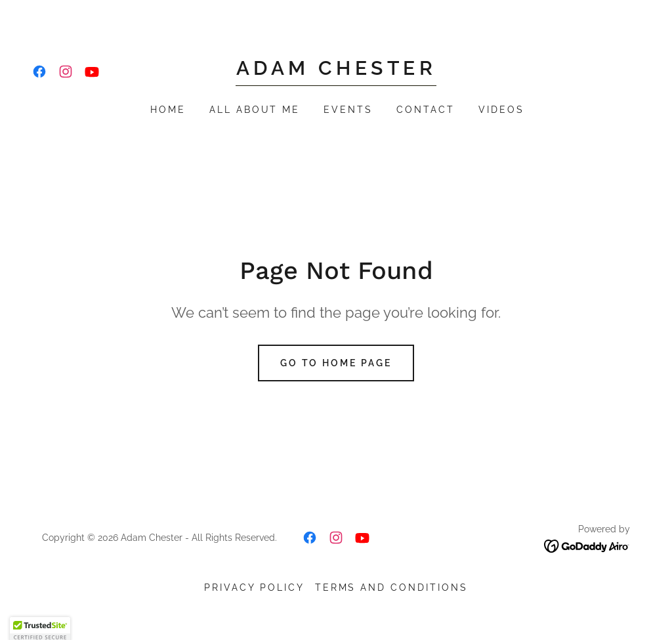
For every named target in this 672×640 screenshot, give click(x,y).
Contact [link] (426, 110)
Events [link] (348, 110)
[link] (39, 72)
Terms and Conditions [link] (392, 587)
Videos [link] (501, 110)
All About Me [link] (255, 110)
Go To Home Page (336, 363)
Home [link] (168, 110)
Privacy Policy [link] (254, 587)
